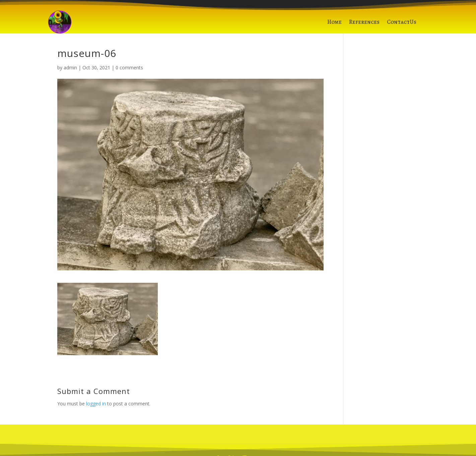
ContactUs (402, 24)
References (364, 24)
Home (334, 24)
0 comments (129, 68)
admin (70, 68)
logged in (96, 404)
